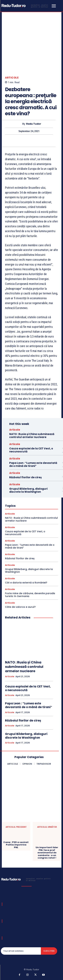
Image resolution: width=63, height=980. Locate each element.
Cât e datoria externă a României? (26, 583)
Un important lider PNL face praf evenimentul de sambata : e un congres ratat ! (47, 853)
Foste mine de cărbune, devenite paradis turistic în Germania (30, 595)
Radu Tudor (34, 124)
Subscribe (49, 951)
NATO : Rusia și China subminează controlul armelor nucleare (32, 436)
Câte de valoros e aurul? (20, 607)
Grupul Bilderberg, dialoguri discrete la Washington (28, 490)
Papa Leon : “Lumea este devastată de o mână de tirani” (33, 464)
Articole (12, 78)
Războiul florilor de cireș (25, 477)
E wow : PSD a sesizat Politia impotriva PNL (16, 845)
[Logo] (26, 6)
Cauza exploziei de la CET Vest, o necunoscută (31, 450)
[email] (21, 951)
